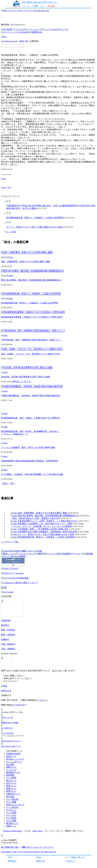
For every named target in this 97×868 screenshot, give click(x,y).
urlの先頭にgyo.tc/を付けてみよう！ (40, 2)
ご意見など (70, 861)
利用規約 (12, 861)
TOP (10, 857)
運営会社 (41, 861)
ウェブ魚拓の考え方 (75, 857)
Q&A (39, 857)
